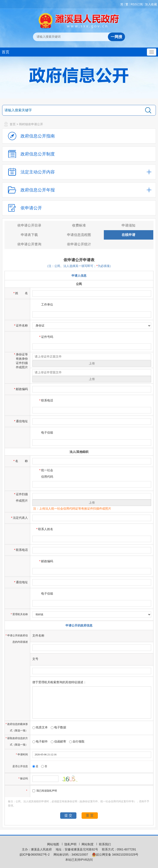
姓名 (21, 293)
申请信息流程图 (79, 235)
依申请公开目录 (29, 225)
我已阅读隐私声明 (45, 791)
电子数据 (58, 727)
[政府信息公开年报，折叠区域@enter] (79, 190)
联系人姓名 (45, 529)
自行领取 (77, 741)
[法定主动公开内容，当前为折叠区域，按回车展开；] (79, 172)
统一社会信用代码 (46, 473)
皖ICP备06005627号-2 (35, 855)
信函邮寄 (58, 741)
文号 (35, 659)
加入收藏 (151, 4)
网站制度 (88, 844)
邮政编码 (21, 389)
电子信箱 (47, 433)
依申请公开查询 (29, 244)
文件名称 (38, 635)
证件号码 (46, 337)
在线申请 (128, 235)
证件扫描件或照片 (21, 497)
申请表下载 (29, 235)
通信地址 (21, 421)
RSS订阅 (137, 4)
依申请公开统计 (79, 244)
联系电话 (46, 400)
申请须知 (128, 225)
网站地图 (54, 844)
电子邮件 (40, 741)
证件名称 (21, 325)
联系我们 (105, 844)
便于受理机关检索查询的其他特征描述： (59, 682)
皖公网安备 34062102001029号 (115, 855)
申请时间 (22, 755)
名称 (21, 461)
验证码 (23, 779)
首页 (6, 52)
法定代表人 (19, 518)
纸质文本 (40, 727)
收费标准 (79, 225)
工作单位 (47, 304)
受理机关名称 (20, 614)
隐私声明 (71, 844)
